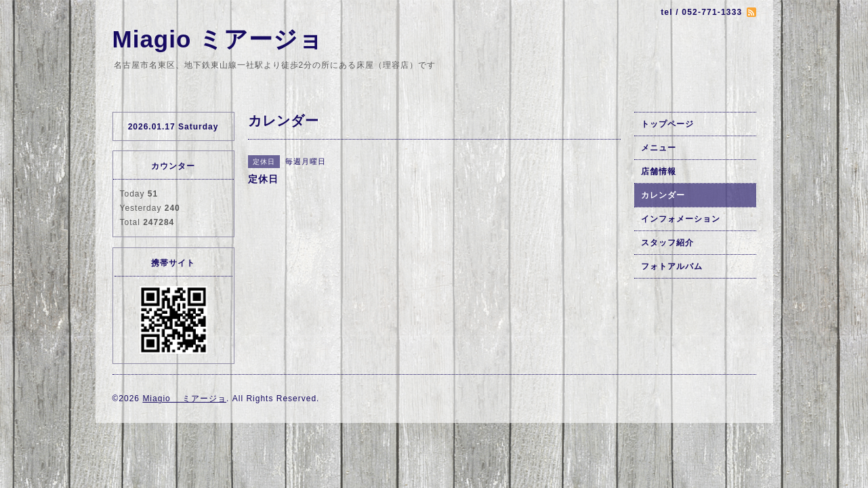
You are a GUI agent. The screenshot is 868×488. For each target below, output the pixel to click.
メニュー (659, 148)
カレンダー (663, 195)
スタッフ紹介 (667, 243)
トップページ (667, 124)
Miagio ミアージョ (218, 39)
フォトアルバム (672, 266)
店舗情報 (659, 171)
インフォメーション (681, 219)
